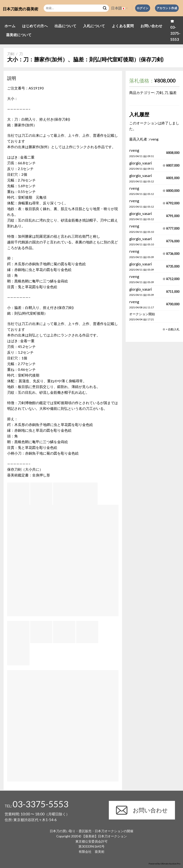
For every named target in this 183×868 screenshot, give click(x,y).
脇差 (173, 93)
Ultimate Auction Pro (170, 864)
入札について (94, 26)
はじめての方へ (35, 26)
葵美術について (19, 35)
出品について (65, 26)
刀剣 (11, 54)
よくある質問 (123, 26)
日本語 (119, 8)
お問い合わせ (151, 26)
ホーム (10, 26)
